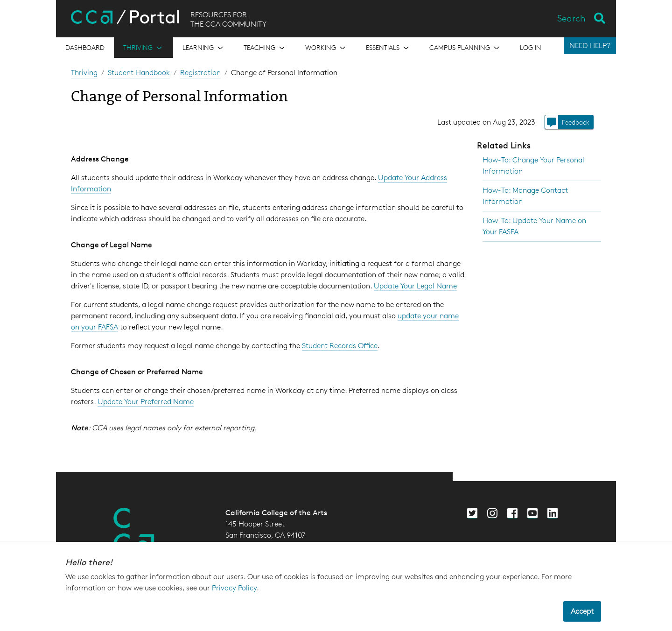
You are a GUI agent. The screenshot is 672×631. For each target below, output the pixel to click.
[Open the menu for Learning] (204, 48)
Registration (200, 73)
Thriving (84, 73)
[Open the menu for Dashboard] (85, 48)
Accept (582, 611)
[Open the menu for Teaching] (265, 48)
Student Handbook (139, 73)
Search (571, 18)
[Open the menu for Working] (326, 48)
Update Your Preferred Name (146, 402)
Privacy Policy (234, 588)
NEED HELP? (590, 46)
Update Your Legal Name (415, 286)
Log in (531, 47)
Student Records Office (340, 346)
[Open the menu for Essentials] (388, 48)
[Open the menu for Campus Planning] (465, 48)
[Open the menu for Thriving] (143, 48)
